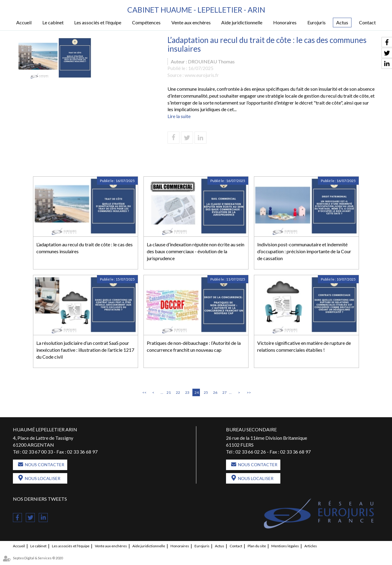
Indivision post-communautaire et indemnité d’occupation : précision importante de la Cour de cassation (304, 251)
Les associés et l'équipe (98, 23)
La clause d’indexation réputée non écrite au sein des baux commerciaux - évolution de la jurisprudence (196, 251)
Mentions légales (285, 546)
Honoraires (285, 23)
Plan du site (257, 546)
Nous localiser (43, 479)
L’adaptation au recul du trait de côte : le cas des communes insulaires (84, 248)
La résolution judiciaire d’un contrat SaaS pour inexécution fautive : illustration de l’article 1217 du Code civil (85, 350)
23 (187, 392)
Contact (367, 23)
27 (225, 392)
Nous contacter (45, 465)
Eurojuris (317, 23)
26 (215, 392)
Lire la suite (179, 116)
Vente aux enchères (191, 23)
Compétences (146, 23)
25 (206, 392)
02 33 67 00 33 (38, 452)
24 (197, 392)
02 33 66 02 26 (251, 452)
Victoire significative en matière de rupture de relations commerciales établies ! (304, 346)
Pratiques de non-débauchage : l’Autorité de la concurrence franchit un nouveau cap (194, 346)
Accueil (24, 23)
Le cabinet (53, 23)
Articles (311, 546)
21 (169, 392)
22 (178, 392)
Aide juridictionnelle (242, 23)
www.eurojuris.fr (202, 75)
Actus (342, 23)
